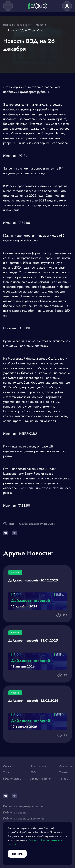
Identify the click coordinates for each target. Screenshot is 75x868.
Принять (17, 854)
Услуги (7, 773)
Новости (15, 572)
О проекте (66, 767)
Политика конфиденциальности (23, 806)
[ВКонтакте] (6, 796)
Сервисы (9, 767)
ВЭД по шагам (12, 779)
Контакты (65, 779)
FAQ (33, 773)
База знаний (38, 767)
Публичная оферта (15, 813)
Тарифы (64, 773)
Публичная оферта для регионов (24, 819)
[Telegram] (14, 796)
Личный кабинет (40, 779)
